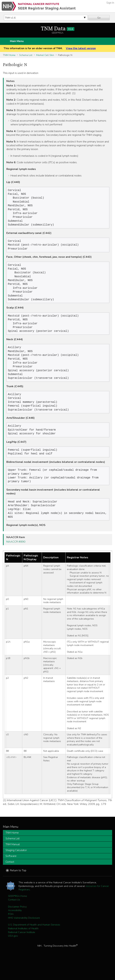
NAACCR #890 (16, 561)
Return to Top (18, 890)
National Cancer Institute (22, 951)
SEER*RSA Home (18, 915)
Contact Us (14, 919)
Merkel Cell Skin (45, 55)
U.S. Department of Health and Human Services (34, 944)
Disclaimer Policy (17, 926)
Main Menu (17, 41)
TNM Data (58, 29)
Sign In (110, 3)
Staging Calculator (16, 869)
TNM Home (9, 55)
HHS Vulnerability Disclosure (24, 937)
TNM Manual (13, 864)
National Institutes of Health (23, 948)
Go (99, 18)
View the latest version (81, 48)
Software (11, 875)
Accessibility (15, 929)
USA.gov (13, 955)
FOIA (11, 933)
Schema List (26, 55)
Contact (10, 881)
